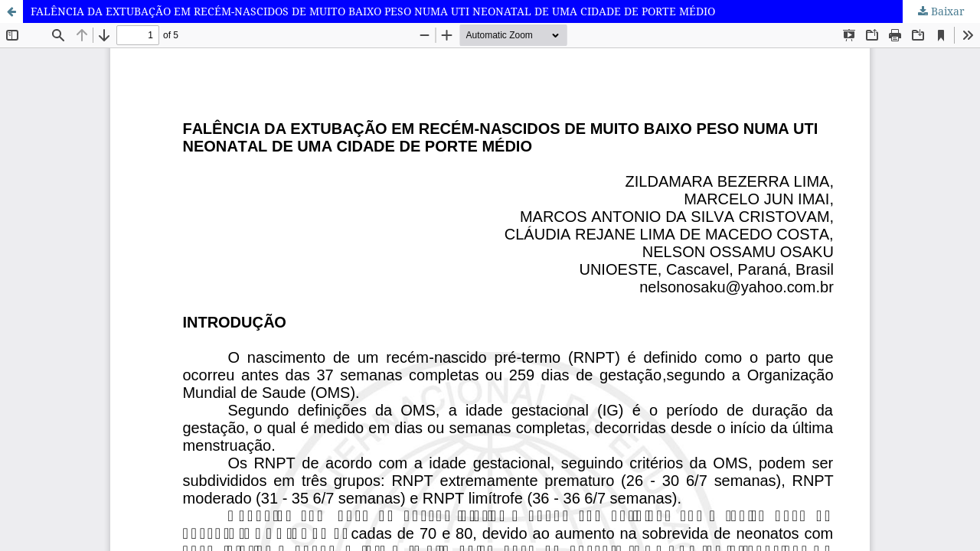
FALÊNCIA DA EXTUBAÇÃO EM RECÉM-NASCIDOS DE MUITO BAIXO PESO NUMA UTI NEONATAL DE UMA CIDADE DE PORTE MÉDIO (373, 11)
